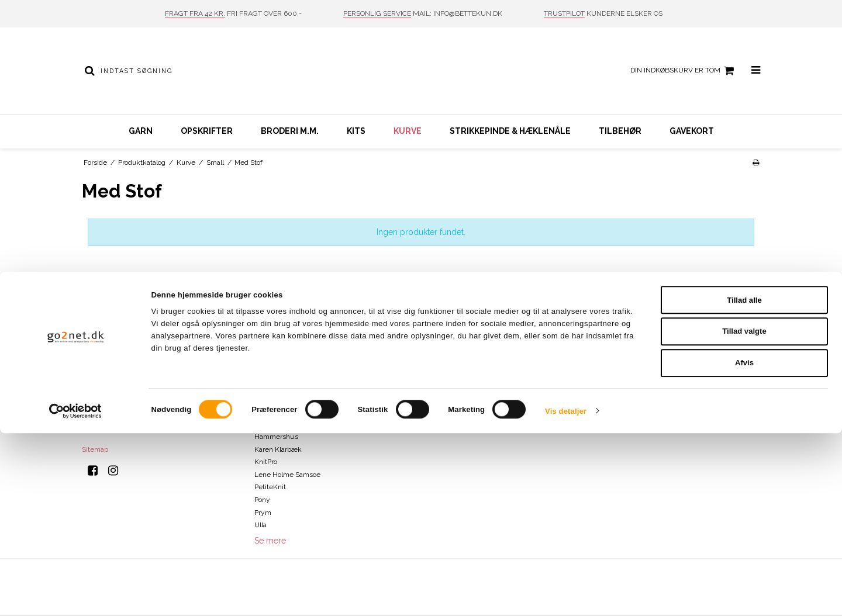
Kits (356, 131)
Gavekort (692, 131)
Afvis (744, 546)
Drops (263, 411)
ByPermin (270, 361)
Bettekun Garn (278, 348)
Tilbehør (620, 131)
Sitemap (95, 449)
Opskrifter (207, 131)
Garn (141, 131)
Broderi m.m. (290, 131)
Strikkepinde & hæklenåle (510, 131)
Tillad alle (744, 483)
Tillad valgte (744, 515)
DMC (262, 399)
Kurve (408, 131)
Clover (264, 386)
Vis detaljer (566, 594)
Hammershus (276, 437)
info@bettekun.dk (134, 424)
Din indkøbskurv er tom (684, 71)
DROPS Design (277, 424)
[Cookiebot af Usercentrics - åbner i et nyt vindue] (76, 594)
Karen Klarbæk (278, 449)
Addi (262, 335)
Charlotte (269, 373)
